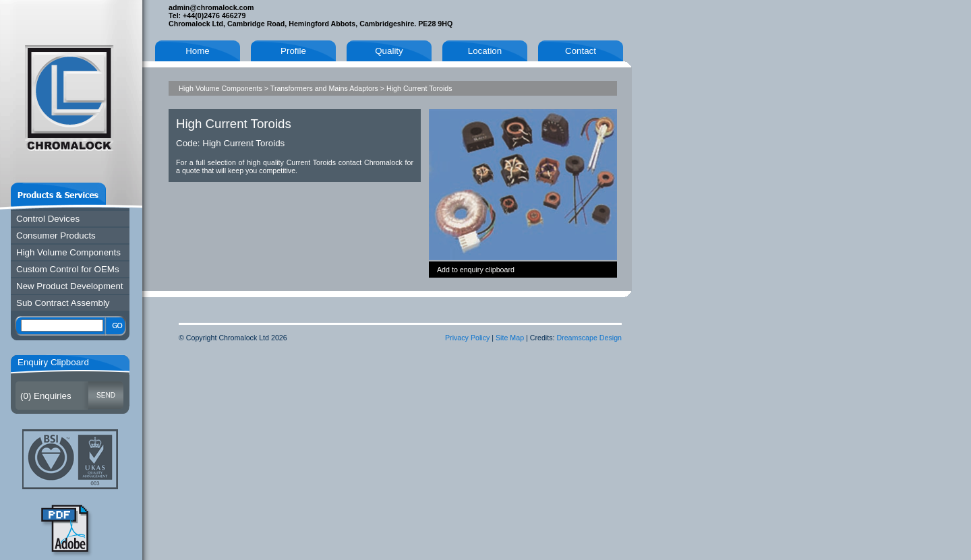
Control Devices (48, 219)
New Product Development (70, 286)
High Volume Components (68, 252)
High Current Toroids (419, 88)
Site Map (510, 338)
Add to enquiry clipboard (476, 270)
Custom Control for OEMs (68, 269)
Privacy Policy (467, 338)
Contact (581, 51)
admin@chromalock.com (211, 7)
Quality (389, 51)
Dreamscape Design (589, 338)
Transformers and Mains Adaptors (324, 88)
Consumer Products (56, 236)
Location (485, 51)
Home (198, 51)
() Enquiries (46, 396)
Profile (293, 51)
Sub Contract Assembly (63, 303)
